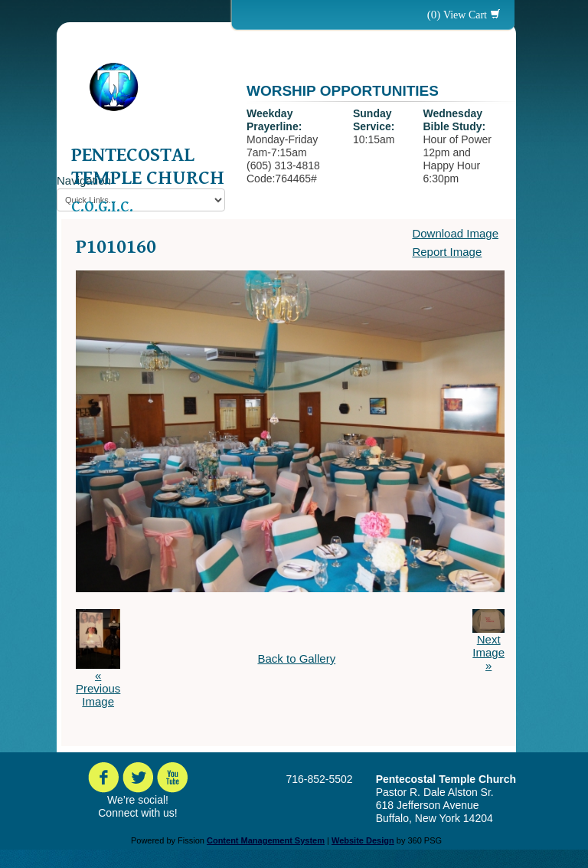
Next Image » (488, 652)
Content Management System (266, 840)
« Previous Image (98, 688)
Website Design (363, 840)
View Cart (465, 15)
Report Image (447, 252)
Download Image (455, 233)
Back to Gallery (296, 658)
